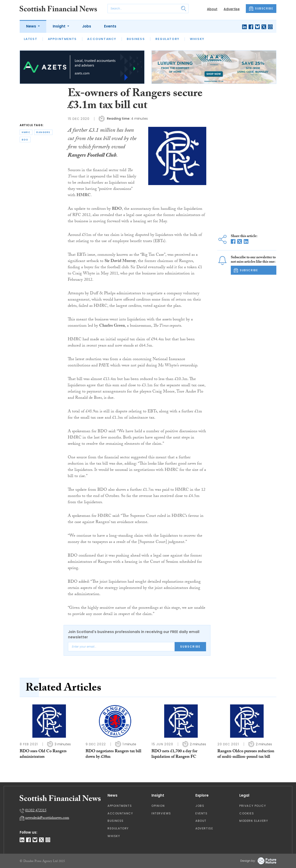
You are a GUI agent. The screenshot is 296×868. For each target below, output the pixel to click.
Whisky (197, 39)
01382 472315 (36, 811)
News (32, 26)
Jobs (87, 26)
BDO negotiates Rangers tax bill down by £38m (113, 754)
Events (110, 26)
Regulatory (167, 39)
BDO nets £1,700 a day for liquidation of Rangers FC (174, 754)
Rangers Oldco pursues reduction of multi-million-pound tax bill (246, 754)
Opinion (158, 806)
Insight (60, 26)
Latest (31, 39)
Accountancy (102, 39)
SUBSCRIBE (261, 9)
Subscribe (190, 647)
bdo (25, 140)
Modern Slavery (254, 821)
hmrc (26, 132)
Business (136, 39)
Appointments (62, 39)
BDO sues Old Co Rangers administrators (43, 754)
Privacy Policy (253, 806)
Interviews (161, 813)
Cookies (247, 813)
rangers (43, 132)
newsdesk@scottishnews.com (47, 818)
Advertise (232, 9)
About (212, 9)
